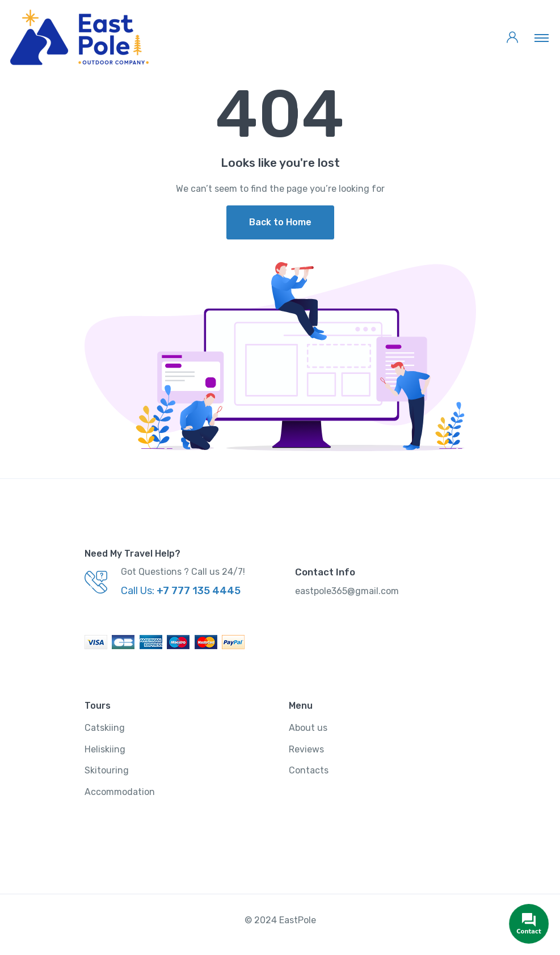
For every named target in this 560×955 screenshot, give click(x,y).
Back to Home (280, 222)
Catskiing (105, 728)
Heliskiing (105, 749)
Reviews (306, 749)
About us (308, 728)
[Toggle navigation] (542, 37)
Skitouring (107, 770)
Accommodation (120, 792)
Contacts (309, 770)
